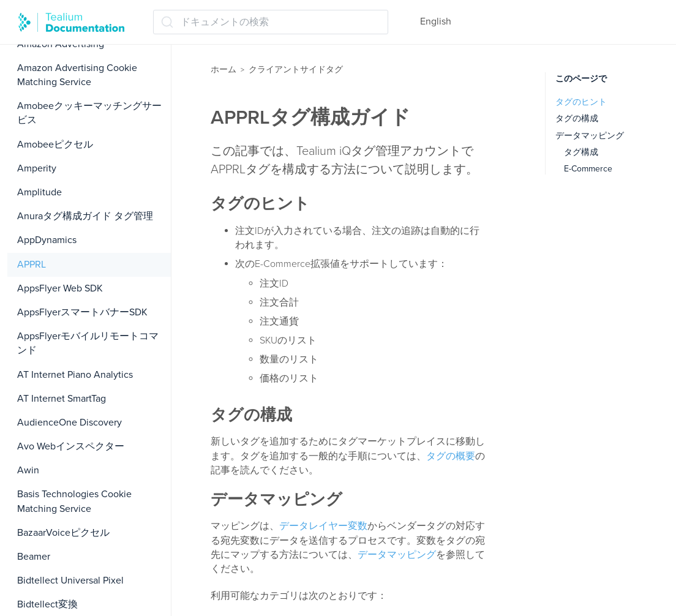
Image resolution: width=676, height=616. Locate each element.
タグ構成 (581, 152)
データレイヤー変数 (323, 526)
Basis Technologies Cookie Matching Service (74, 501)
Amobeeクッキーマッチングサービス (89, 113)
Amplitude (39, 192)
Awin (28, 470)
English (436, 21)
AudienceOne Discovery (69, 423)
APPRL (32, 265)
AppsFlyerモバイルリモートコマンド (88, 343)
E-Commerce (588, 169)
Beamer (34, 557)
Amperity (37, 168)
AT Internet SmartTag (62, 399)
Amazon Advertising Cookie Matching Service (77, 75)
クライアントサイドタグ (296, 69)
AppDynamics (47, 240)
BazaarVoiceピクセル (63, 533)
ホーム (223, 69)
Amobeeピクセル (55, 145)
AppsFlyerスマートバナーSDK (82, 312)
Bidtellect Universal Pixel (70, 580)
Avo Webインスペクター (71, 446)
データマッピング (397, 555)
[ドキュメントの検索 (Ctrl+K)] (271, 22)
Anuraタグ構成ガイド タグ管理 (85, 216)
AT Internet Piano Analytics (75, 375)
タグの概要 (451, 456)
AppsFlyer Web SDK (60, 288)
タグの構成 (577, 118)
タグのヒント (581, 102)
